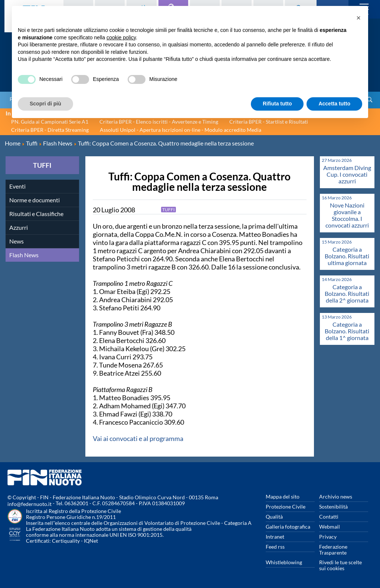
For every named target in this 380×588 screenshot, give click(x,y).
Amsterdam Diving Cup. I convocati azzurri (347, 174)
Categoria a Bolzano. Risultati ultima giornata (347, 256)
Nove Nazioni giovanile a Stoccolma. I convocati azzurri (347, 215)
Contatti (329, 517)
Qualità (274, 517)
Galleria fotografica (288, 527)
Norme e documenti (35, 200)
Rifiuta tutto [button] (277, 104)
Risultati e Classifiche (36, 214)
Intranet (275, 537)
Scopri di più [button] (45, 104)
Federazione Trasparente (333, 550)
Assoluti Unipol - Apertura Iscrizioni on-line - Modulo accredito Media (181, 130)
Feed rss (275, 547)
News (17, 241)
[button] (358, 18)
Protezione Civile (286, 507)
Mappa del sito (283, 496)
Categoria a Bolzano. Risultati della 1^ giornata (347, 331)
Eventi (17, 186)
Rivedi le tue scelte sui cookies (340, 565)
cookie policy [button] (121, 37)
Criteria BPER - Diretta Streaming (50, 130)
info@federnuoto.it (30, 504)
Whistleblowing (284, 562)
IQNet (91, 541)
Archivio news (336, 496)
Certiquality (66, 541)
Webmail (330, 527)
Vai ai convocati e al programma (138, 438)
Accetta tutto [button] (334, 104)
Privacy (328, 537)
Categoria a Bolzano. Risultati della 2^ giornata (347, 293)
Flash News (24, 255)
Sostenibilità (333, 507)
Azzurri (19, 227)
